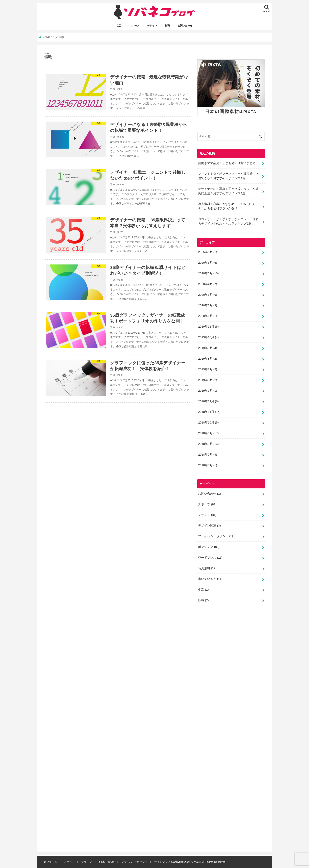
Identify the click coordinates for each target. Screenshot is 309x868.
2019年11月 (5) (208, 327)
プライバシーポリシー (215, 536)
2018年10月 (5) (208, 423)
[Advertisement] (228, 729)
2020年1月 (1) (207, 316)
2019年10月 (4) (208, 337)
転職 (167, 26)
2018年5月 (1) (207, 465)
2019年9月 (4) (207, 348)
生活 (119, 26)
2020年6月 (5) (207, 263)
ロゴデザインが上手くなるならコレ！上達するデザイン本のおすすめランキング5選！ (228, 221)
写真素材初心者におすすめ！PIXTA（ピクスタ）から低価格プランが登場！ (228, 206)
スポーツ (134, 26)
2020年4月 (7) (207, 284)
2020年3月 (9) (207, 295)
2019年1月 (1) (207, 390)
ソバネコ (196, 862)
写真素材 (207, 568)
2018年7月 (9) (207, 455)
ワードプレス (210, 558)
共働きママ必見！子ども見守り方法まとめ (227, 163)
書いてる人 (51, 862)
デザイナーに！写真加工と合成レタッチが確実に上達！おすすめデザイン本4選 (228, 191)
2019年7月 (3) (207, 369)
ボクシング (209, 547)
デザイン (152, 26)
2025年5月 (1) (207, 252)
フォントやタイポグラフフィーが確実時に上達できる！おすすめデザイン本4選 (228, 176)
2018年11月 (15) (209, 412)
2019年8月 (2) (207, 359)
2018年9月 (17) (208, 433)
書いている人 (209, 579)
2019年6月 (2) (207, 380)
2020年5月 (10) (208, 273)
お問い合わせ (185, 26)
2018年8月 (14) (208, 444)
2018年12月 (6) (208, 401)
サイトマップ (162, 862)
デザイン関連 (209, 526)
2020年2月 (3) (207, 305)
